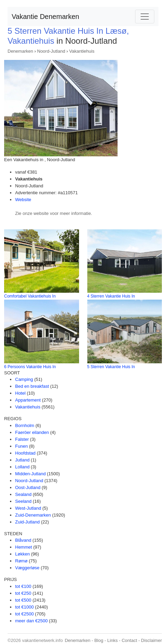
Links (112, 640)
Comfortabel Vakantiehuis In (30, 296)
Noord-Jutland (51, 51)
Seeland (23, 501)
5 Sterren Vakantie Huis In (111, 367)
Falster (22, 439)
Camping (24, 379)
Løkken (23, 554)
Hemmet (24, 547)
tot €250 (23, 593)
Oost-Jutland (28, 487)
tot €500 (23, 600)
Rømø (21, 561)
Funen (21, 446)
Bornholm (25, 425)
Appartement (28, 400)
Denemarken (20, 51)
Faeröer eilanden (32, 432)
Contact (129, 640)
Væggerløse (27, 568)
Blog (99, 640)
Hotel (20, 393)
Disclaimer (151, 640)
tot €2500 (24, 614)
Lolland (22, 467)
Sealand (23, 494)
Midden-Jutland (30, 474)
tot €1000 (24, 607)
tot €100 (23, 586)
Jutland (22, 460)
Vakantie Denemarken (45, 17)
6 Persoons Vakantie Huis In (30, 367)
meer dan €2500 (31, 621)
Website (23, 200)
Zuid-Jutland (27, 522)
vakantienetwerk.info (42, 640)
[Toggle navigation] (145, 17)
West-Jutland (28, 508)
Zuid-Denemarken (33, 515)
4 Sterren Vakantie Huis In (111, 296)
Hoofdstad (25, 453)
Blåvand (23, 540)
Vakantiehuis (82, 51)
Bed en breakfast (32, 386)
